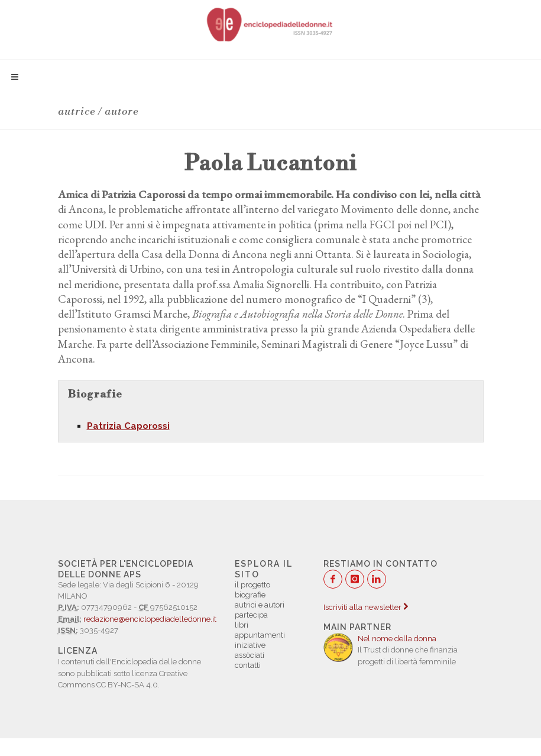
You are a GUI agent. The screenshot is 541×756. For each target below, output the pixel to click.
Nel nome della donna (397, 639)
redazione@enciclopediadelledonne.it (150, 619)
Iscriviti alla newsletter (366, 607)
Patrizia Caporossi (128, 426)
